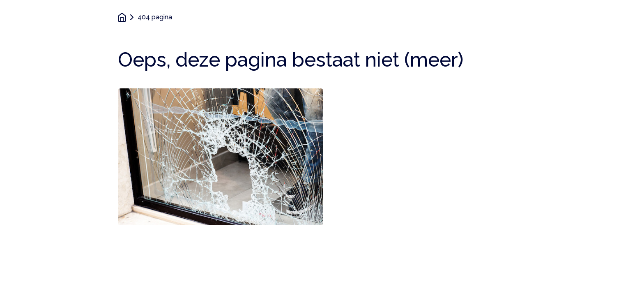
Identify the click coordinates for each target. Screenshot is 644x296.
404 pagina (155, 17)
